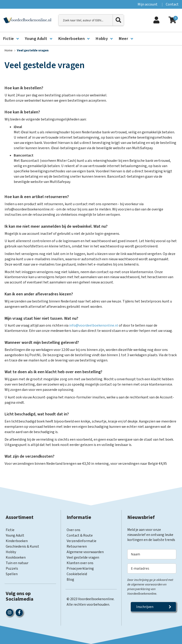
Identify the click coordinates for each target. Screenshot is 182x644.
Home (9, 50)
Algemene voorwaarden (85, 552)
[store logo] (27, 20)
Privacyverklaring (80, 568)
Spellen (12, 574)
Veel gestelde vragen (83, 557)
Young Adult (15, 535)
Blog (70, 580)
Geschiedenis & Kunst (22, 546)
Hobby (11, 552)
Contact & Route (80, 535)
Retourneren (77, 546)
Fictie (10, 530)
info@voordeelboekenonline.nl (93, 325)
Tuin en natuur (17, 563)
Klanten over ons (80, 563)
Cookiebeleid (77, 574)
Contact (172, 4)
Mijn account (148, 4)
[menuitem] (11, 39)
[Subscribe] (153, 607)
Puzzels (12, 568)
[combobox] (91, 20)
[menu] (91, 39)
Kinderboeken (17, 541)
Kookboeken (16, 557)
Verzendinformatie (81, 541)
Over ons (73, 530)
